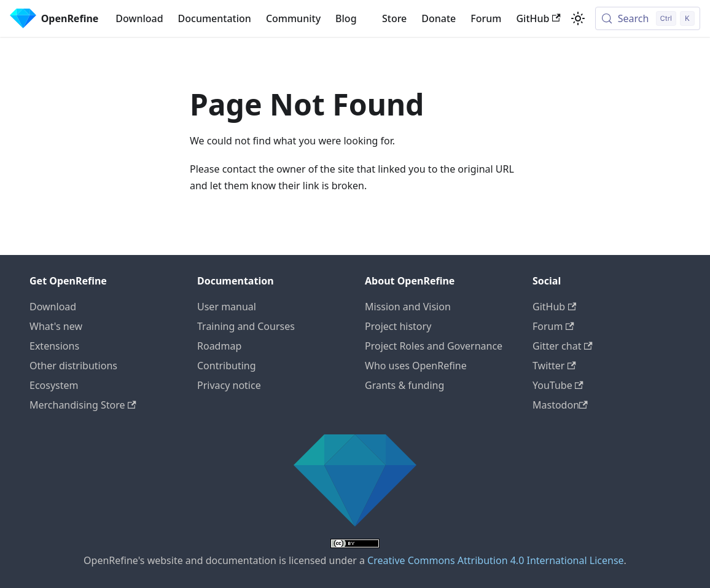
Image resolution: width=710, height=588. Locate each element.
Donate (439, 18)
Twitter (554, 366)
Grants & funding (404, 385)
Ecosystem (54, 385)
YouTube (558, 385)
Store (394, 18)
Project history (398, 326)
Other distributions (73, 366)
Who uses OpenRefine (416, 366)
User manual (227, 307)
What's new (56, 326)
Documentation (215, 18)
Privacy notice (229, 385)
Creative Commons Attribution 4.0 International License (495, 560)
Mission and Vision (408, 307)
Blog (346, 18)
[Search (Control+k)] (648, 18)
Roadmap (219, 346)
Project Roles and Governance (434, 346)
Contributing (227, 366)
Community (293, 18)
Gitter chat (563, 346)
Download (139, 18)
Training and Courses (246, 326)
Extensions (54, 346)
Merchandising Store (83, 405)
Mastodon (560, 405)
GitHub (538, 18)
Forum (486, 18)
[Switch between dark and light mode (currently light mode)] (578, 18)
